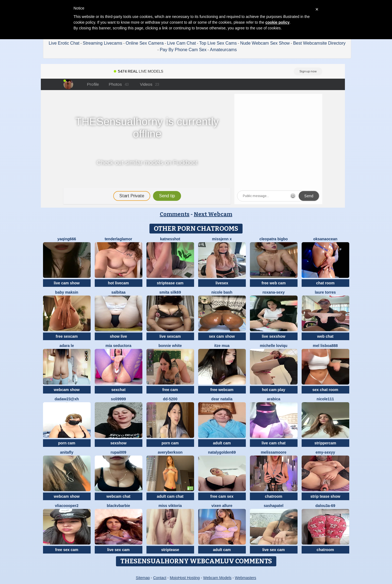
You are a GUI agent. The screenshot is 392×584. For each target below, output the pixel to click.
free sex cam (67, 550)
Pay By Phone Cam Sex (183, 50)
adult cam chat (170, 496)
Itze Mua (222, 346)
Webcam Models (217, 578)
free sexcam (67, 336)
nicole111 (325, 399)
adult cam (222, 443)
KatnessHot (170, 239)
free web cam (274, 283)
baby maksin (67, 292)
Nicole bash (222, 292)
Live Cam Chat (182, 43)
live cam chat (274, 443)
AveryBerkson (170, 452)
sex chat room (325, 390)
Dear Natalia (222, 399)
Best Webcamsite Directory (319, 43)
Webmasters (246, 578)
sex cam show (222, 336)
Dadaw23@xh (67, 399)
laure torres (325, 292)
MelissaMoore (274, 452)
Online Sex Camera (145, 43)
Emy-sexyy (325, 452)
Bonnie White (170, 346)
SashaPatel (274, 506)
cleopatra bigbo (274, 239)
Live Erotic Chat (64, 43)
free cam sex (222, 496)
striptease (170, 550)
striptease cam (170, 283)
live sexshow (274, 336)
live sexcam (170, 336)
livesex (222, 283)
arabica (273, 399)
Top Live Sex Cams (218, 43)
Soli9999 (118, 399)
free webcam (222, 390)
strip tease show (325, 496)
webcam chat (118, 496)
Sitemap (143, 578)
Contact (160, 578)
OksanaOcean (325, 239)
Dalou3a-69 (325, 506)
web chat (325, 336)
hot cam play (274, 390)
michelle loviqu (273, 346)
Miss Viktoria (170, 506)
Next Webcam (213, 214)
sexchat (118, 390)
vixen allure (222, 506)
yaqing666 (67, 239)
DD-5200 (170, 399)
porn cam (67, 443)
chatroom (274, 496)
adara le (67, 346)
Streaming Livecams (102, 43)
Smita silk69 (170, 292)
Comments (175, 214)
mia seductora (119, 346)
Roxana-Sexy (274, 292)
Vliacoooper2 (67, 506)
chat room (325, 283)
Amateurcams (223, 50)
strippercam (325, 443)
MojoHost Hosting (185, 578)
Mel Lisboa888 (325, 346)
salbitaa (118, 292)
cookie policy (278, 22)
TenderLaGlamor (118, 239)
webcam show (67, 390)
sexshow (118, 443)
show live (118, 336)
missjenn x (222, 239)
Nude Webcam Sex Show (265, 43)
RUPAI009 (118, 452)
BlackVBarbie (118, 506)
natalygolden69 (222, 452)
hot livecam (118, 283)
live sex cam (119, 550)
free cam (170, 390)
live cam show (67, 283)
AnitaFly (67, 452)
